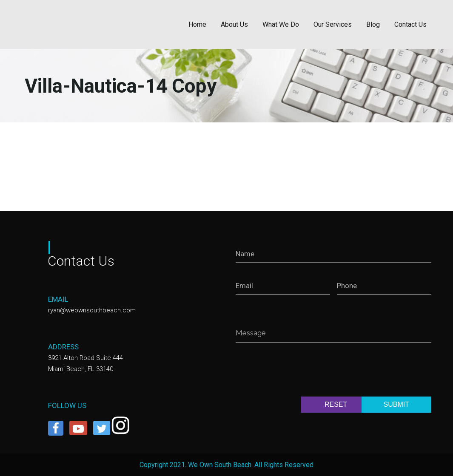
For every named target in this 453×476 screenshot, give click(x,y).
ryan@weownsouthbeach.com (92, 310)
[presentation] (300, 371)
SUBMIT (396, 404)
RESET (336, 404)
